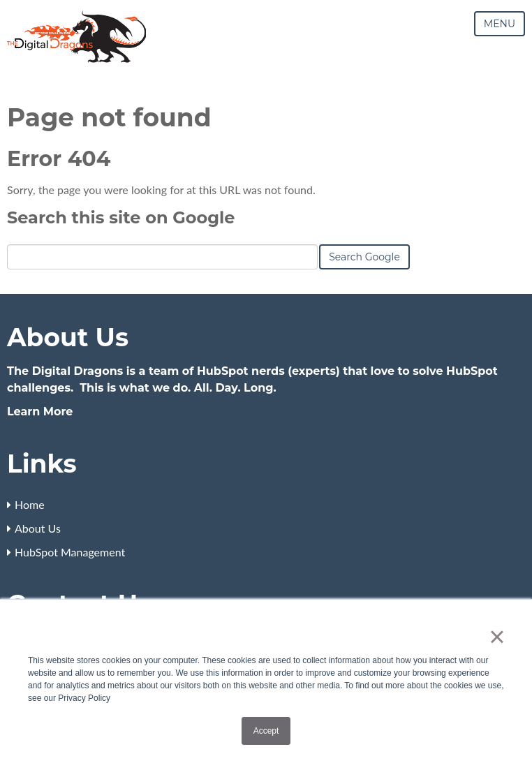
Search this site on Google (121, 217)
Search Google (364, 257)
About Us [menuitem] (38, 528)
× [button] (497, 637)
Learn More (40, 412)
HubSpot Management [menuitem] (70, 552)
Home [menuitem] (30, 504)
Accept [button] (266, 731)
